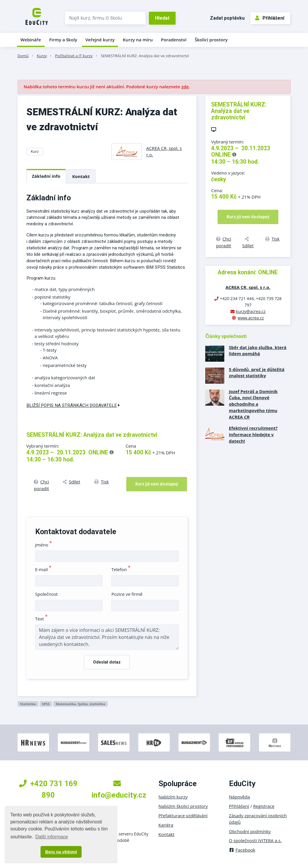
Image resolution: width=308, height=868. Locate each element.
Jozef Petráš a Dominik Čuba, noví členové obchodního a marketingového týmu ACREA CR (253, 404)
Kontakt (81, 176)
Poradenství (174, 40)
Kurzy (42, 56)
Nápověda (240, 797)
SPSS (46, 704)
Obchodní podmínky (250, 831)
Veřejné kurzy (100, 40)
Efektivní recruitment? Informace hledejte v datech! (253, 434)
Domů (23, 56)
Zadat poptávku (227, 18)
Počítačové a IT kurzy (74, 56)
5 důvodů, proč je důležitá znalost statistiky (256, 373)
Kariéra (166, 825)
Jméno (44, 545)
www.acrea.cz (251, 318)
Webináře (31, 40)
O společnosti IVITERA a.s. (255, 840)
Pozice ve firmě (127, 594)
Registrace (264, 806)
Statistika (28, 704)
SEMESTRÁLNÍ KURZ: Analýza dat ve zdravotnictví (145, 56)
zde (185, 87)
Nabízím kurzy (173, 797)
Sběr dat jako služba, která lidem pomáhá (257, 351)
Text (42, 619)
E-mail (43, 569)
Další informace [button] (52, 837)
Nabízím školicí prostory (183, 806)
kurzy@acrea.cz (251, 311)
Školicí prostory (211, 40)
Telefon (121, 569)
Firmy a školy (63, 40)
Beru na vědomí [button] (61, 852)
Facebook (242, 850)
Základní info (46, 176)
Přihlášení (270, 18)
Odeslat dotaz (107, 662)
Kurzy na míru (138, 40)
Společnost (47, 594)
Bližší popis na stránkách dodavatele (73, 405)
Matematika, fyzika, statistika (81, 704)
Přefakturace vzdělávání (183, 815)
